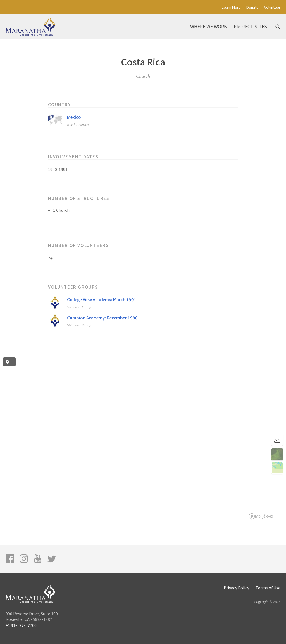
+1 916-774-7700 (21, 625)
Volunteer (272, 7)
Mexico (74, 117)
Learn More (231, 7)
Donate (252, 7)
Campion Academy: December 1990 (102, 318)
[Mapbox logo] (261, 516)
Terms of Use (268, 588)
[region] (143, 438)
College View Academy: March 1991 (102, 299)
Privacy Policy (236, 588)
